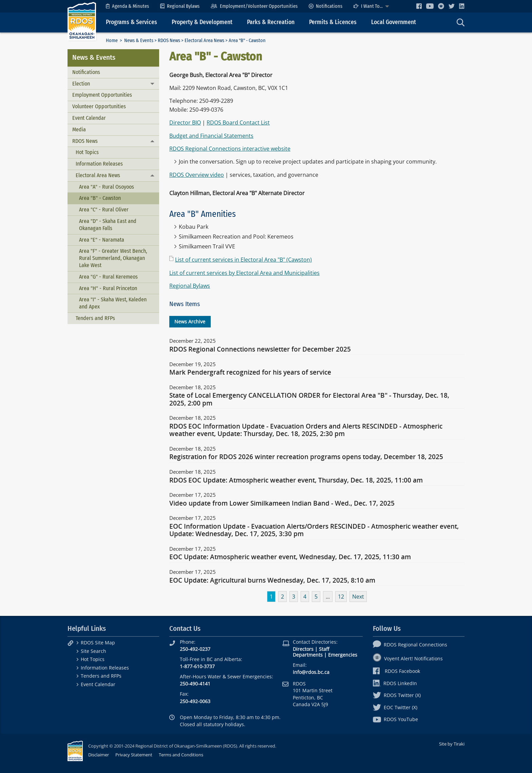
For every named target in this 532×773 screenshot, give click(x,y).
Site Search (93, 651)
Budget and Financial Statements (211, 136)
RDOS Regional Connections (410, 645)
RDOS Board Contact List (238, 122)
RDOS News (169, 41)
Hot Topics (87, 152)
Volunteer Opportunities (99, 106)
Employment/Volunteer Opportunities (254, 6)
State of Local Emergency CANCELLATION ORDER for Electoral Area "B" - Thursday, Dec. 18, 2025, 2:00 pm (309, 399)
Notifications (326, 6)
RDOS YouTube (395, 719)
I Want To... (368, 6)
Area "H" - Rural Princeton (108, 288)
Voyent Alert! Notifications (408, 658)
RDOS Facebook (396, 671)
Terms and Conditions (181, 755)
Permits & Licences (333, 22)
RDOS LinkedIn (395, 683)
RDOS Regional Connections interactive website (230, 149)
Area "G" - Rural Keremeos (108, 277)
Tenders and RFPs (95, 318)
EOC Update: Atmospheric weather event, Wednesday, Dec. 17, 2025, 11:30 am (290, 557)
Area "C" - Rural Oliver (104, 210)
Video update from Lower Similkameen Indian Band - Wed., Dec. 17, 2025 (282, 504)
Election (81, 84)
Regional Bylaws (180, 6)
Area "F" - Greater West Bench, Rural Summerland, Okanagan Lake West (113, 258)
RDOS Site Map (98, 643)
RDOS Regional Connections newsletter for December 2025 (260, 350)
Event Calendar (89, 118)
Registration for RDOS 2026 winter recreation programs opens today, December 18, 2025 (306, 457)
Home (112, 41)
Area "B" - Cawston (100, 198)
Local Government (394, 22)
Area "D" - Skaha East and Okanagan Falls (108, 225)
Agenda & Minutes (127, 6)
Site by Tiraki (452, 744)
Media (79, 129)
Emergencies (343, 655)
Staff (324, 649)
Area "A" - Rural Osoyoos (107, 187)
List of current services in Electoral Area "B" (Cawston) (243, 260)
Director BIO (185, 122)
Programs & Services (131, 22)
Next (358, 597)
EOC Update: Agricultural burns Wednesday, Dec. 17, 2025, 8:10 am (272, 581)
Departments (308, 655)
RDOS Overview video (197, 175)
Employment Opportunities (102, 95)
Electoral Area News (204, 41)
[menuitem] (127, 6)
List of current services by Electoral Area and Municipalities (244, 273)
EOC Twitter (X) (395, 707)
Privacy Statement (134, 755)
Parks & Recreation (271, 22)
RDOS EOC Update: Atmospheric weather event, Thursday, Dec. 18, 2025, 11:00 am (296, 480)
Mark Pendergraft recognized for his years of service (250, 373)
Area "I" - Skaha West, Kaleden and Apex (113, 303)
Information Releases (99, 164)
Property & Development (202, 22)
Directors (303, 649)
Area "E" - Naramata (102, 240)
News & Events (139, 41)
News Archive (190, 322)
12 (341, 597)
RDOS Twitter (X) (397, 695)
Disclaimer (99, 755)
